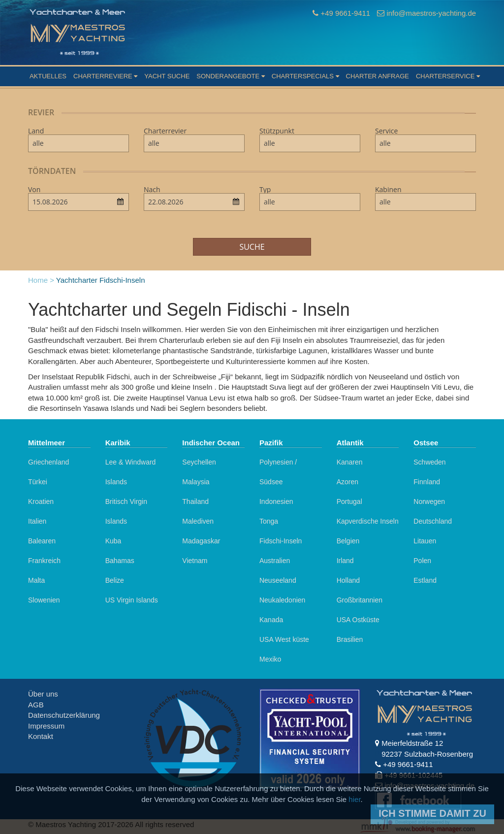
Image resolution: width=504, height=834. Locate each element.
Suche (252, 247)
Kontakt (41, 736)
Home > (41, 280)
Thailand (195, 501)
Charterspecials (305, 76)
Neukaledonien (282, 600)
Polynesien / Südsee (278, 472)
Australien (275, 561)
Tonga (269, 521)
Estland (425, 580)
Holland (348, 580)
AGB (36, 705)
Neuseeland (278, 580)
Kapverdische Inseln (368, 521)
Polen (422, 561)
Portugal (349, 501)
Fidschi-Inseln (281, 541)
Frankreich (44, 561)
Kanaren (350, 462)
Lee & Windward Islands (131, 472)
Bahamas (120, 561)
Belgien (348, 541)
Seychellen (199, 462)
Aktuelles (48, 76)
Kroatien (41, 501)
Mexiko (270, 659)
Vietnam (195, 561)
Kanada (271, 620)
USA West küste (284, 639)
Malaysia (196, 482)
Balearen (42, 541)
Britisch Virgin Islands (126, 511)
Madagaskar (201, 541)
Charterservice (448, 76)
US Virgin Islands (132, 600)
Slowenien (44, 600)
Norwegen (429, 501)
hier (354, 799)
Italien (37, 521)
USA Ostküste (358, 620)
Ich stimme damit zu (432, 813)
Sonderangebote (230, 76)
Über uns (43, 694)
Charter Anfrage (378, 76)
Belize (115, 580)
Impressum (46, 726)
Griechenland (48, 462)
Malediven (198, 521)
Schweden (429, 462)
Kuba (113, 541)
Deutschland (433, 521)
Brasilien (350, 639)
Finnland (427, 482)
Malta (36, 580)
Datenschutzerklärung (64, 715)
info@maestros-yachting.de (431, 13)
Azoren (347, 482)
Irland (345, 561)
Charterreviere (105, 76)
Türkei (38, 482)
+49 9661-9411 (344, 13)
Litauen (425, 541)
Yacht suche (167, 76)
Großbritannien (360, 600)
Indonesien (276, 501)
